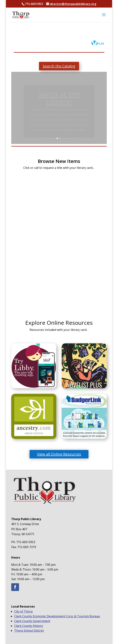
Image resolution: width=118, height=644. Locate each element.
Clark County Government (32, 621)
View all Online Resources (59, 454)
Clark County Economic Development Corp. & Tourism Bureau (57, 616)
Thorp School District (29, 631)
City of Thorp (23, 611)
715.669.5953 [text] (34, 4)
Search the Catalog (59, 66)
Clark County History (29, 626)
